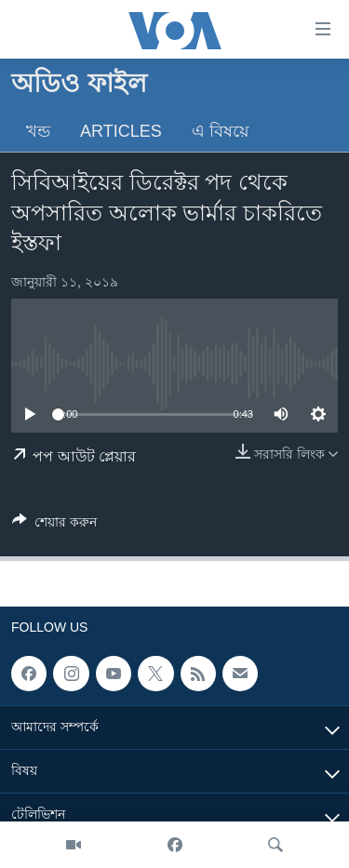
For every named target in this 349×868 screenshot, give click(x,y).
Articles (121, 131)
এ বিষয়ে (221, 131)
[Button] (54, 525)
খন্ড (38, 131)
